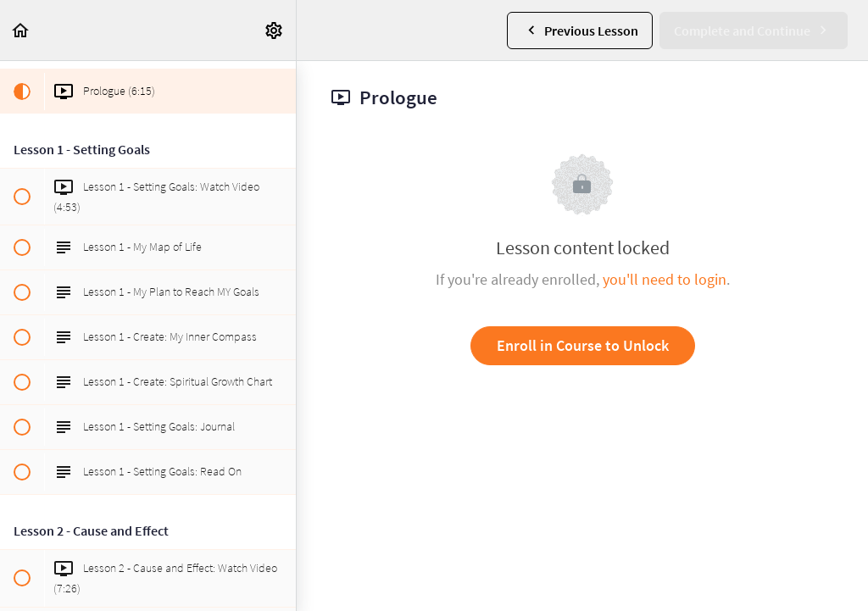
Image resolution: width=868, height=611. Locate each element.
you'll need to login (665, 279)
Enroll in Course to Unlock (583, 345)
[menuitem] (275, 30)
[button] (21, 30)
